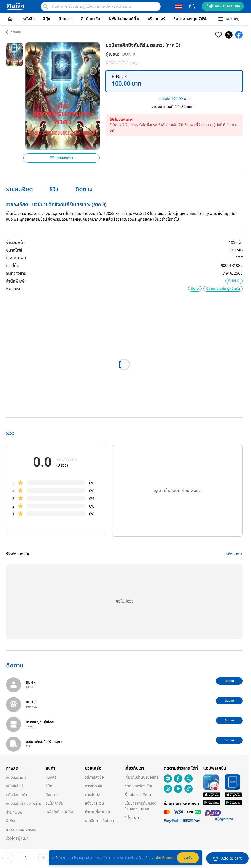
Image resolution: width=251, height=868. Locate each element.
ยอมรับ (188, 858)
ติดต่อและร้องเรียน (139, 786)
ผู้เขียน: (112, 54)
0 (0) (134, 63)
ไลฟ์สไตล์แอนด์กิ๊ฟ (124, 19)
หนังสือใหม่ (14, 786)
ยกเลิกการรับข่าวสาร (101, 821)
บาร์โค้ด (13, 266)
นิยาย (195, 289)
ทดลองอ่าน (62, 158)
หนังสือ (28, 19)
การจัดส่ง (92, 795)
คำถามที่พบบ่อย (98, 812)
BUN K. (129, 54)
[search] (45, 7)
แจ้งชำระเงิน (94, 803)
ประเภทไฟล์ (16, 258)
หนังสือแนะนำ (17, 795)
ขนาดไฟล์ (14, 250)
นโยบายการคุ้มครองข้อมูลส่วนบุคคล (140, 806)
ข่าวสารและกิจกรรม (21, 830)
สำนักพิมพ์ (14, 812)
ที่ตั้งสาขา (132, 818)
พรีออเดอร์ (156, 19)
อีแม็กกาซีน (91, 19)
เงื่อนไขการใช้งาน (138, 795)
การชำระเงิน (94, 786)
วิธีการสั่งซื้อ (94, 777)
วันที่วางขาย (16, 273)
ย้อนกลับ (16, 32)
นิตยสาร (66, 19)
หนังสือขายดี (16, 778)
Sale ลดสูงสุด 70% (190, 19)
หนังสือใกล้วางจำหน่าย (24, 804)
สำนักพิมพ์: (16, 281)
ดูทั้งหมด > (234, 554)
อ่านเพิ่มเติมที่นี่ (165, 858)
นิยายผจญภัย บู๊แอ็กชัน (223, 289)
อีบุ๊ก (47, 19)
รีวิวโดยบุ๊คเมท (17, 838)
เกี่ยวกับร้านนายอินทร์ (141, 777)
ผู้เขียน (11, 821)
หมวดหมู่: (14, 289)
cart (192, 6)
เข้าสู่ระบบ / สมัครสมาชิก (223, 6)
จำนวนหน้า (15, 243)
